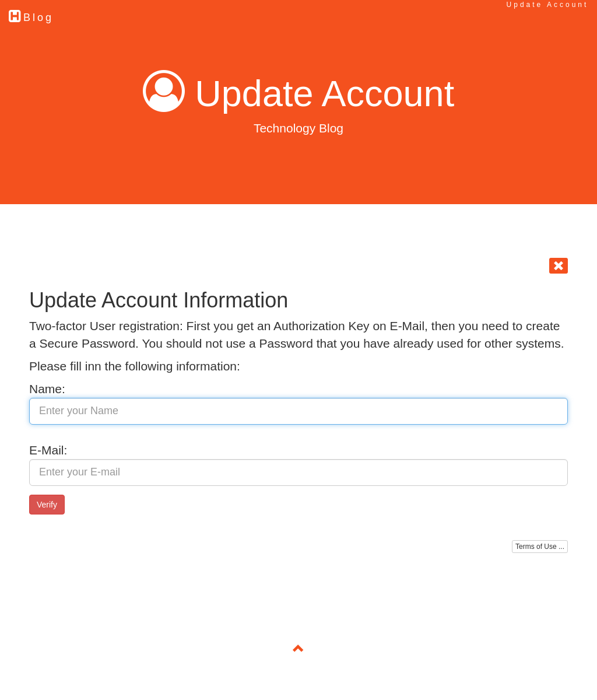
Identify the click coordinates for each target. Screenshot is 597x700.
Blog (31, 16)
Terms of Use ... (540, 547)
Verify (47, 505)
